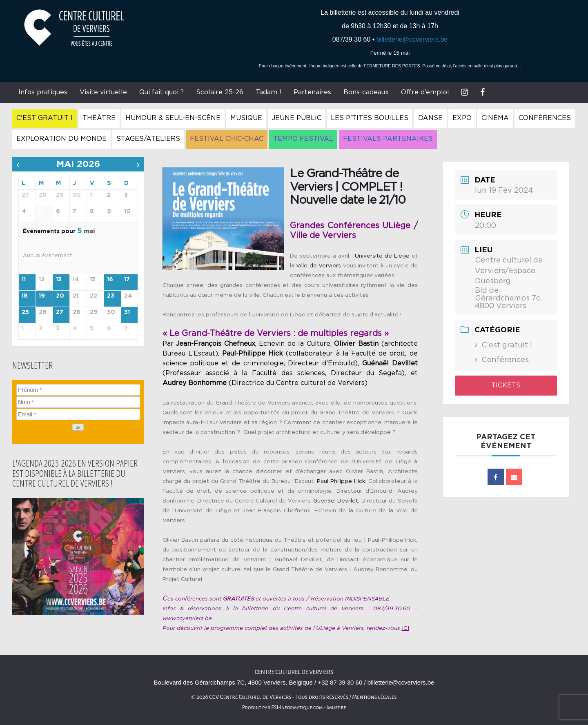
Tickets (506, 385)
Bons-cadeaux (366, 92)
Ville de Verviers (318, 266)
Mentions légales (374, 697)
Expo (462, 118)
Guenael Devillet (336, 501)
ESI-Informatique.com (297, 707)
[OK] (78, 427)
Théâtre (99, 118)
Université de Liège (382, 256)
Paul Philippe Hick (341, 481)
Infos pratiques (43, 92)
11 (24, 280)
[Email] (78, 414)
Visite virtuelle (103, 92)
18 (25, 296)
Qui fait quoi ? (161, 92)
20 (60, 296)
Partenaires (312, 92)
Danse (430, 118)
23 (111, 296)
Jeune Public (297, 118)
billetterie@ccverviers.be (412, 39)
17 (127, 280)
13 (59, 280)
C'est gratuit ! (45, 118)
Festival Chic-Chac (227, 139)
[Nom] (78, 402)
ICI (405, 628)
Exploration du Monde (61, 139)
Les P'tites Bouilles (370, 118)
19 (42, 296)
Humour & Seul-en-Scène (173, 118)
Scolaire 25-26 (220, 92)
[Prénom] (78, 390)
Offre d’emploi (425, 92)
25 (25, 312)
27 (60, 312)
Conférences (545, 118)
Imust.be (336, 707)
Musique (246, 118)
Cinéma (495, 118)
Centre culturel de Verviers (294, 672)
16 (110, 280)
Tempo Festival (303, 139)
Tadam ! (268, 92)
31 (127, 312)
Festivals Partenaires (388, 139)
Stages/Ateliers (148, 139)
